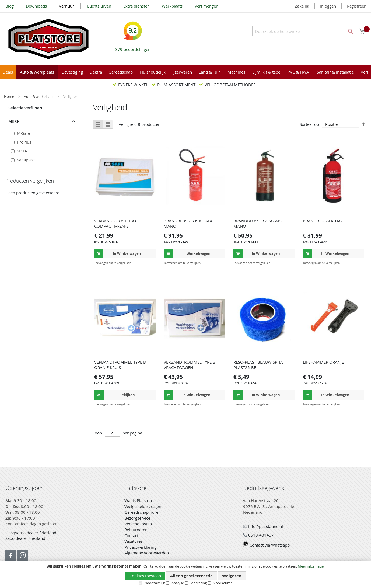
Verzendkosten (138, 524)
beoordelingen (133, 47)
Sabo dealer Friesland (25, 538)
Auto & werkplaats (39, 96)
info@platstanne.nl (263, 526)
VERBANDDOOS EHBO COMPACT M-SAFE (115, 223)
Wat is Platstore (139, 500)
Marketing (199, 583)
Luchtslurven (99, 6)
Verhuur (67, 6)
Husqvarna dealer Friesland (31, 533)
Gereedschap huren (143, 512)
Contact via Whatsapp (266, 545)
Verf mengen (206, 6)
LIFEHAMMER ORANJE (323, 362)
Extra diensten (136, 6)
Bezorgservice (137, 518)
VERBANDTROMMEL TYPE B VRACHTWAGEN (190, 365)
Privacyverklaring (140, 547)
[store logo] (48, 39)
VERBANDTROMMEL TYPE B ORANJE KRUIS (120, 365)
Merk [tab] (14, 121)
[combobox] (304, 31)
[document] (185, 575)
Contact (131, 535)
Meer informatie (311, 566)
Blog (10, 6)
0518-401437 (258, 535)
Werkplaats (172, 6)
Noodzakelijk (155, 583)
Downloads (36, 6)
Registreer (356, 6)
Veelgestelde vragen (143, 506)
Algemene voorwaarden (147, 553)
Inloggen (328, 6)
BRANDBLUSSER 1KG (323, 221)
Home (9, 96)
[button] (151, 263)
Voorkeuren (223, 583)
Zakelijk (302, 6)
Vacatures (133, 541)
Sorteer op (309, 124)
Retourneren (136, 530)
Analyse (178, 583)
